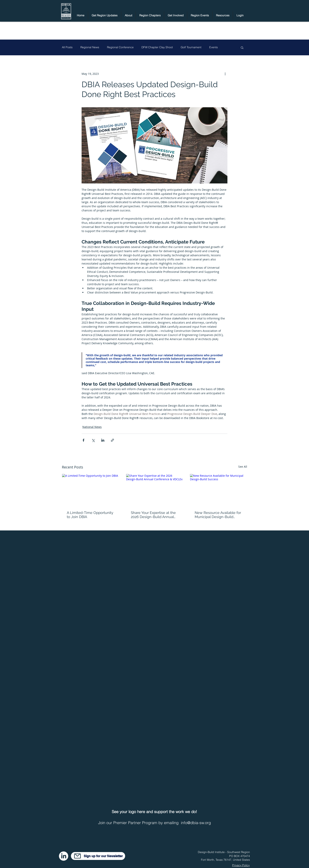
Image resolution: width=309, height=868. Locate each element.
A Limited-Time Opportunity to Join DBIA (90, 515)
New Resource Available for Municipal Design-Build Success (218, 515)
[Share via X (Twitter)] (93, 440)
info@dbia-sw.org (196, 823)
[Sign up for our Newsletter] (98, 856)
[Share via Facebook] (83, 440)
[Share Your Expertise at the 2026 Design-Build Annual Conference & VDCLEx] (155, 490)
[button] (105, 15)
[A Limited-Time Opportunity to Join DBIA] (91, 490)
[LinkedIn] (64, 856)
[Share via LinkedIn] (103, 440)
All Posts (67, 47)
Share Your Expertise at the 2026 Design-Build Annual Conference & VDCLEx (153, 515)
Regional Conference (120, 47)
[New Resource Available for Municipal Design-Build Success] (218, 490)
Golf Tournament (191, 47)
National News (92, 427)
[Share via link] (112, 440)
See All (243, 467)
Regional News (90, 47)
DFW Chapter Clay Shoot (157, 47)
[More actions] (225, 74)
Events (214, 47)
